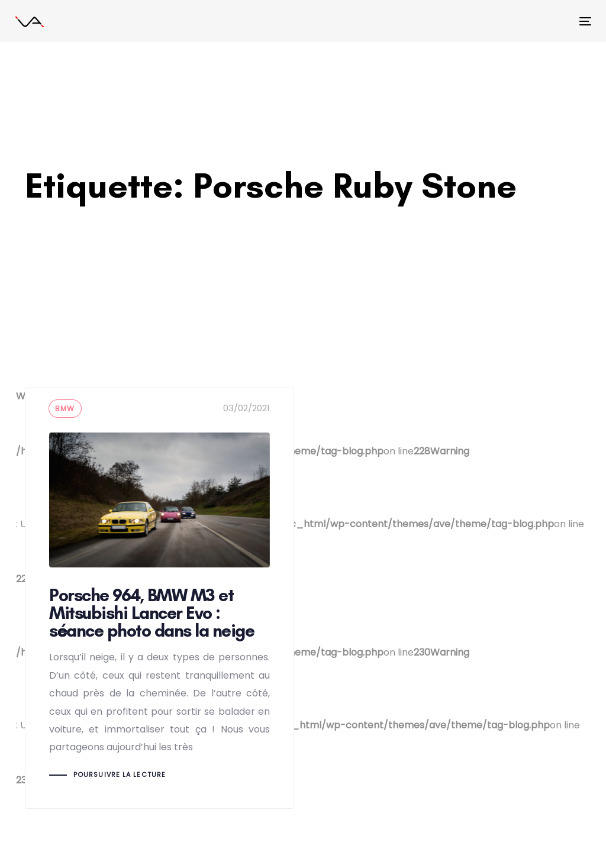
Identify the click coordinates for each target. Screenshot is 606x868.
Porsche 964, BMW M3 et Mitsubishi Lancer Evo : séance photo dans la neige (159, 598)
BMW (65, 409)
